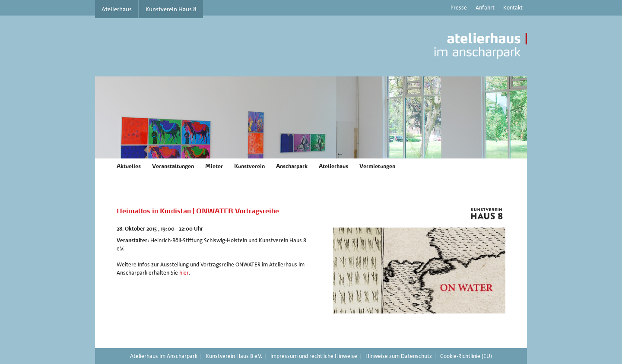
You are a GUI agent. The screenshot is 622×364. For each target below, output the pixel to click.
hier (184, 273)
